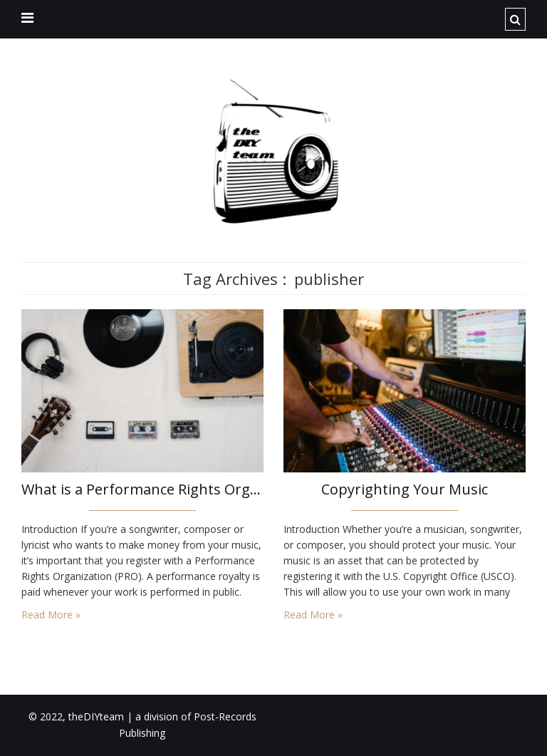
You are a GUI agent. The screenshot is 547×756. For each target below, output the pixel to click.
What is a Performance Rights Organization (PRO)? (142, 489)
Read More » (51, 615)
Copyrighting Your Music (405, 489)
